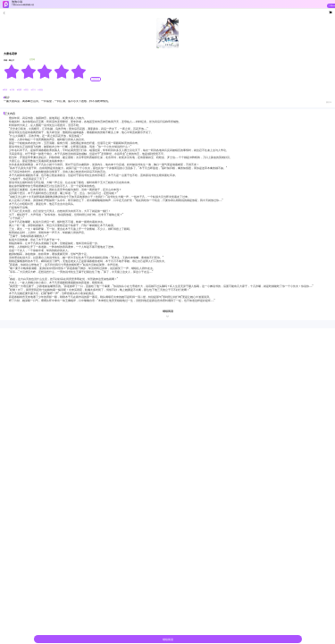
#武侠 (5, 90)
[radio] (12, 72)
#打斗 (33, 90)
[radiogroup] (45, 72)
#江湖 (13, 90)
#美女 (27, 90)
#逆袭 (20, 90)
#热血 (40, 90)
